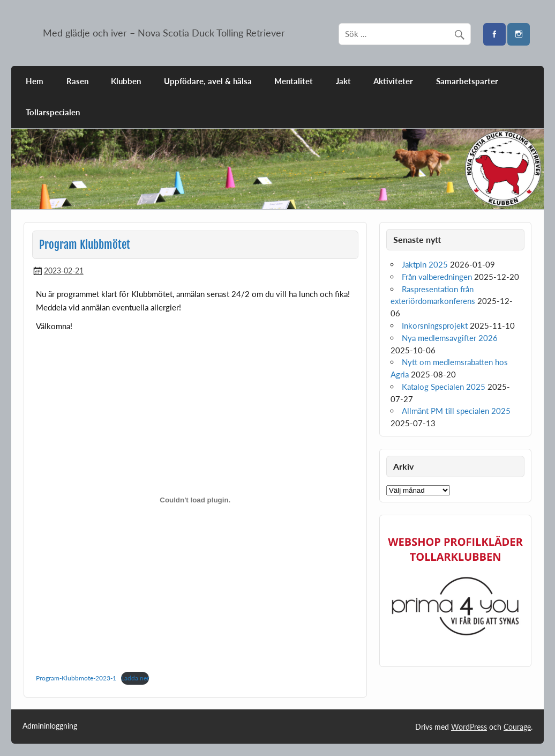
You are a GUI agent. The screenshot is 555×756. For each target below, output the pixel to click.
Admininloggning (50, 726)
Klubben (126, 81)
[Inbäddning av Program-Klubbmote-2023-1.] (195, 500)
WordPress (469, 727)
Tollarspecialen (53, 112)
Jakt (343, 81)
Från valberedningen (437, 277)
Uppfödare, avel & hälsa (208, 81)
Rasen (77, 81)
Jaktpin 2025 (425, 264)
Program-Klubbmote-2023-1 (76, 678)
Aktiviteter (393, 81)
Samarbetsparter (467, 81)
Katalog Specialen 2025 (444, 387)
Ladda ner (135, 678)
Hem (35, 81)
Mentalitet (294, 81)
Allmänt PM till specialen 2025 (456, 411)
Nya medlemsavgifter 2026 (450, 338)
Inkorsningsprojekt (435, 325)
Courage (517, 727)
